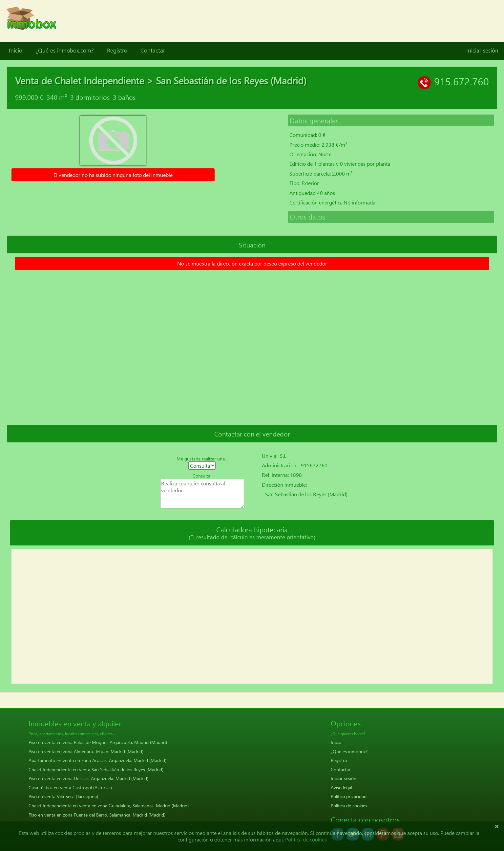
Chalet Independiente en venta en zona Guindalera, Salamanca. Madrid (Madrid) (109, 806)
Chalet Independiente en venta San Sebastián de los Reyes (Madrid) (96, 769)
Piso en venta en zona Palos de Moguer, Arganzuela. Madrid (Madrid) (98, 742)
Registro (117, 51)
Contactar (153, 51)
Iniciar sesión (482, 51)
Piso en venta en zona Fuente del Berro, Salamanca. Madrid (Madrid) (97, 815)
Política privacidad (349, 796)
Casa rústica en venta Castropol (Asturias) (70, 787)
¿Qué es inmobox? (349, 751)
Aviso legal (341, 787)
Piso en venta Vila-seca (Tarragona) (63, 796)
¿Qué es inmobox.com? (65, 51)
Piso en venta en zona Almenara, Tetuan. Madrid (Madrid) (86, 751)
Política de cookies (349, 806)
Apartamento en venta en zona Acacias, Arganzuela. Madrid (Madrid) (97, 760)
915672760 (314, 465)
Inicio (16, 51)
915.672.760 (462, 81)
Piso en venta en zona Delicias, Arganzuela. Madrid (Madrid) (88, 778)
